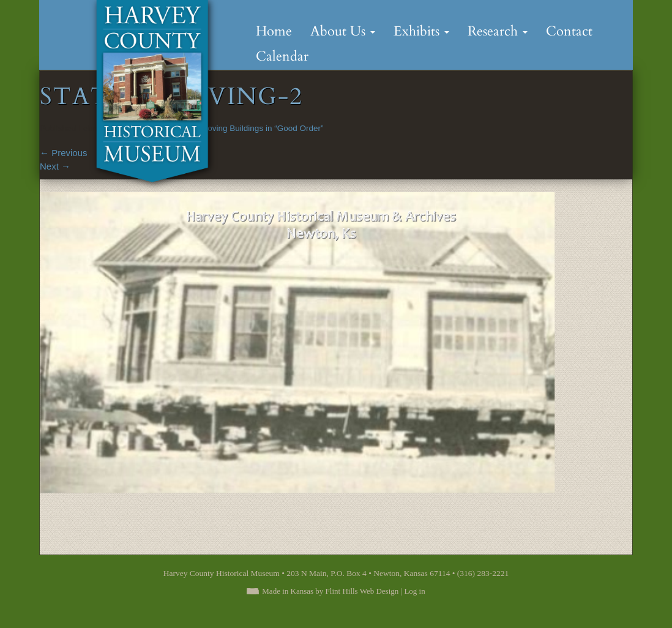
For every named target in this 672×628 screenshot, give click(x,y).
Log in (414, 591)
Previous (64, 153)
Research (498, 31)
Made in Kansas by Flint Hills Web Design (330, 591)
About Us (343, 31)
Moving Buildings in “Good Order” (262, 128)
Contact (569, 31)
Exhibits (421, 31)
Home (274, 31)
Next (55, 166)
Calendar (282, 56)
